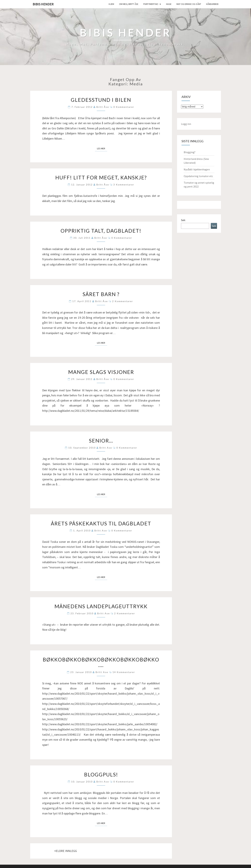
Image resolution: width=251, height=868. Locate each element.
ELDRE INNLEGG (66, 851)
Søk (183, 220)
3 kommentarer (124, 185)
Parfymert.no (151, 4)
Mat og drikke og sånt (189, 4)
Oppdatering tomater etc (198, 176)
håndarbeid (212, 4)
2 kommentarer (123, 301)
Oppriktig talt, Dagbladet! (101, 231)
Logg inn (186, 124)
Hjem (111, 4)
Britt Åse (103, 107)
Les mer (102, 148)
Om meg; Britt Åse (129, 4)
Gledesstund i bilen (101, 100)
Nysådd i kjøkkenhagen (197, 169)
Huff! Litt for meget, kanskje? (101, 177)
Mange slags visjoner (101, 372)
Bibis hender (43, 4)
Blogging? (190, 152)
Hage (169, 4)
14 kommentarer (124, 672)
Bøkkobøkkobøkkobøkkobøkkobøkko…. (101, 662)
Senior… (101, 441)
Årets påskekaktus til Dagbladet (101, 523)
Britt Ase (106, 448)
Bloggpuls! (101, 774)
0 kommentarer (124, 107)
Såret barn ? (101, 294)
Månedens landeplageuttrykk (101, 606)
